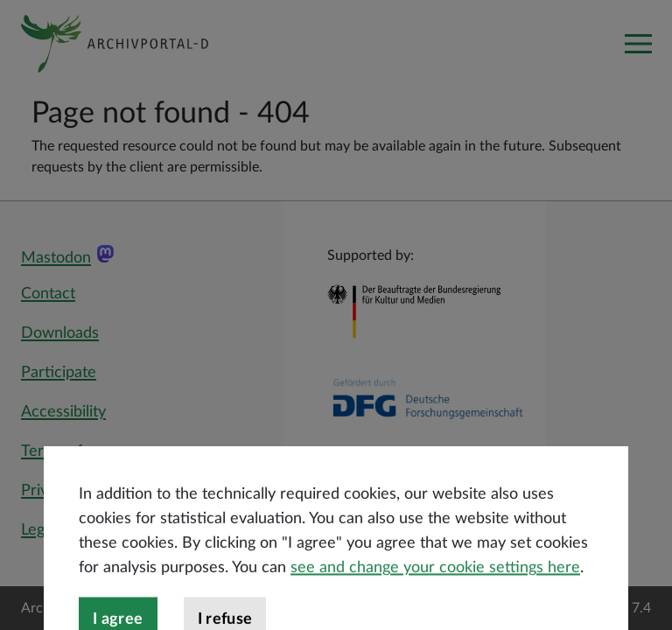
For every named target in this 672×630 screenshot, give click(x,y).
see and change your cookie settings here (435, 598)
